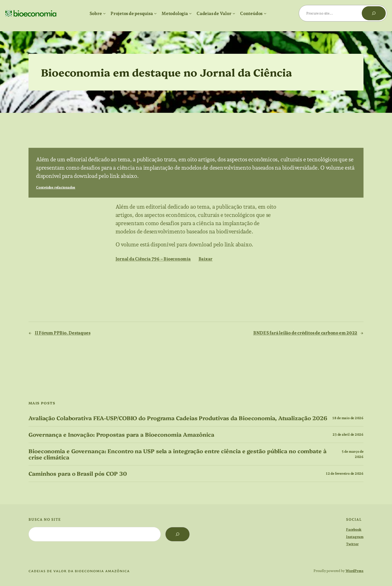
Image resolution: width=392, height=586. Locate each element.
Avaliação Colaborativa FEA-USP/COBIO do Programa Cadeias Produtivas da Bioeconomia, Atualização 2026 (178, 418)
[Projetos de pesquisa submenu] (155, 13)
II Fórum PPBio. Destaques (63, 333)
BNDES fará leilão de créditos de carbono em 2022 (305, 333)
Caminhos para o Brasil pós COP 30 (78, 474)
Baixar (206, 259)
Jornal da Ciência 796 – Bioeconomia (153, 259)
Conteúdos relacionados (56, 187)
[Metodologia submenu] (190, 13)
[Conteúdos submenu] (265, 13)
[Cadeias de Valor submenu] (234, 13)
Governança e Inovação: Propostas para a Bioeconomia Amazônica (121, 435)
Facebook (354, 529)
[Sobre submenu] (104, 13)
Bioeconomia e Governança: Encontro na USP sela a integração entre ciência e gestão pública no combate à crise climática (177, 454)
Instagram (355, 537)
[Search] (177, 534)
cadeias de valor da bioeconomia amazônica (79, 571)
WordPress (354, 571)
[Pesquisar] (374, 13)
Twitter (352, 544)
